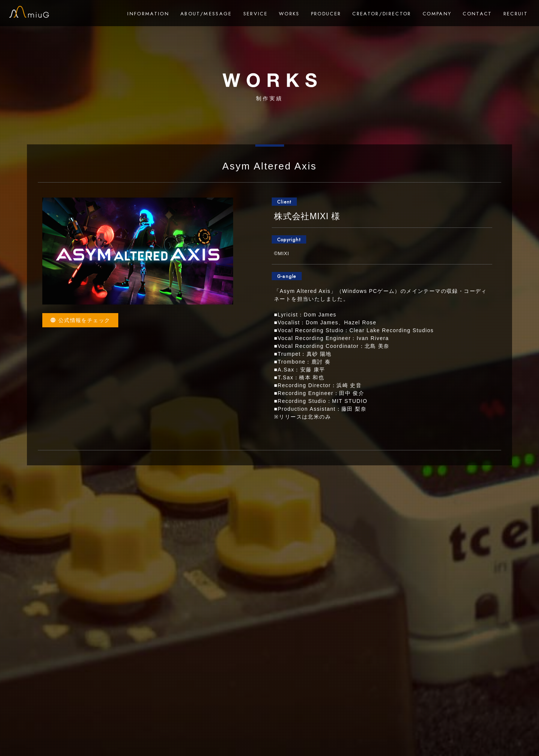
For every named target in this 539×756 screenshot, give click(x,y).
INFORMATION (148, 14)
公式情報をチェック (80, 320)
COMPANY (437, 14)
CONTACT (477, 14)
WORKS (289, 14)
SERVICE (255, 14)
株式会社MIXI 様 (307, 216)
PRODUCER (326, 14)
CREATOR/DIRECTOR (382, 14)
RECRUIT (516, 14)
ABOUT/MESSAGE (206, 14)
